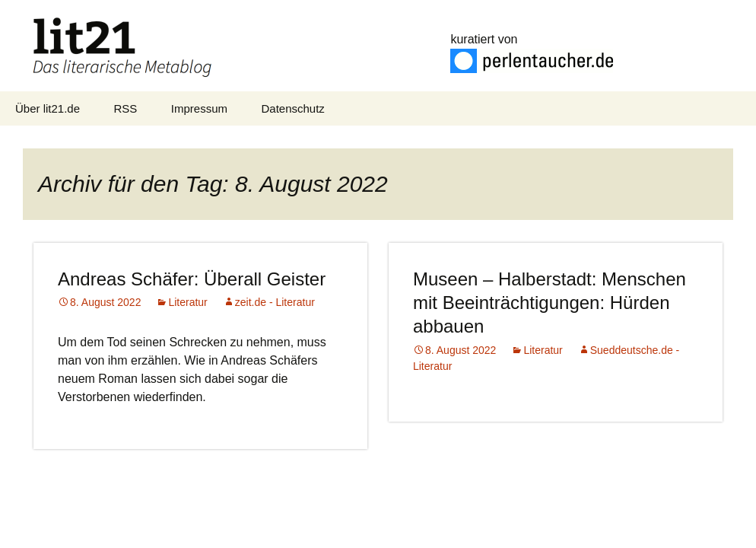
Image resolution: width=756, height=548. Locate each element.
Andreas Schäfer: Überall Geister (192, 279)
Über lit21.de (48, 108)
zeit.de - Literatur (275, 302)
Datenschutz (292, 108)
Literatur (187, 302)
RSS (126, 108)
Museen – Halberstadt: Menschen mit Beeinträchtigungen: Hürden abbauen (550, 303)
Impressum (199, 108)
